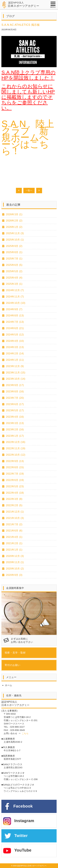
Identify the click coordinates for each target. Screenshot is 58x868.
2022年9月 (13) (15, 461)
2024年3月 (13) (15, 347)
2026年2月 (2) (14, 221)
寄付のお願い (13, 665)
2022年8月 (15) (15, 467)
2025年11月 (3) (15, 233)
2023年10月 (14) (15, 379)
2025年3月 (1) (14, 284)
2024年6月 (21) (15, 328)
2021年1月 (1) (14, 550)
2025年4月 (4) (14, 278)
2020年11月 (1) (15, 562)
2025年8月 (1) (14, 252)
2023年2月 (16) (15, 430)
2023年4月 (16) (15, 417)
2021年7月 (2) (14, 524)
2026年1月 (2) (14, 227)
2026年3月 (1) (14, 214)
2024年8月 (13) (15, 316)
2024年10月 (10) (15, 303)
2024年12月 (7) (15, 290)
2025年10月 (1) (15, 240)
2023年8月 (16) (15, 392)
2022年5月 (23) (15, 486)
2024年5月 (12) (15, 335)
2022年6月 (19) (15, 480)
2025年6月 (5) (14, 265)
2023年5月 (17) (15, 410)
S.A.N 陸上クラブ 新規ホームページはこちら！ (28, 137)
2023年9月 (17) (15, 385)
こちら (25, 733)
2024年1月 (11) (15, 360)
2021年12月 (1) (15, 512)
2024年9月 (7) (14, 309)
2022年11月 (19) (15, 448)
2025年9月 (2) (14, 246)
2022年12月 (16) (15, 442)
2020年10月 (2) (15, 569)
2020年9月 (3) (14, 575)
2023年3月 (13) (15, 423)
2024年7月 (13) (15, 322)
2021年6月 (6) (14, 531)
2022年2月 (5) (14, 505)
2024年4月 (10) (15, 341)
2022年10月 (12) (15, 455)
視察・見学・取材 (15, 653)
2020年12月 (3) (15, 556)
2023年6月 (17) (15, 404)
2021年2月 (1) (14, 543)
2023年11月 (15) (15, 373)
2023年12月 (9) (15, 366)
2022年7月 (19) (15, 474)
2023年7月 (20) (15, 398)
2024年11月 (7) (15, 297)
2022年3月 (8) (14, 499)
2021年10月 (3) (15, 518)
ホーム (9, 685)
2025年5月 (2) (14, 271)
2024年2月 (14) (15, 354)
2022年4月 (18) (15, 493)
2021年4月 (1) (14, 537)
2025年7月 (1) (14, 259)
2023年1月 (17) (15, 436)
